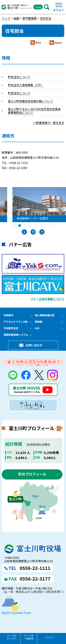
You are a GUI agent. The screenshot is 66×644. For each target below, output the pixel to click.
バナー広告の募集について (47, 299)
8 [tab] (52, 226)
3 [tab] (25, 226)
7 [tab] (46, 226)
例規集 (39, 322)
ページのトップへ (12, 637)
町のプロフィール (32, 477)
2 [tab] (20, 226)
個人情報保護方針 (45, 315)
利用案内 (8, 315)
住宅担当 (46, 18)
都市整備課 (30, 18)
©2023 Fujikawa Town (16, 616)
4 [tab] (30, 226)
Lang (38, 7)
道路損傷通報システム (16, 335)
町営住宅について (19, 93)
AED (37, 328)
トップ (6, 18)
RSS (38, 43)
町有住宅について (19, 77)
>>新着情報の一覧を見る (49, 123)
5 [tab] (36, 226)
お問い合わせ (34, 347)
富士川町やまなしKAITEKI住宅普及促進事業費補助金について (34, 111)
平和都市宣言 (11, 328)
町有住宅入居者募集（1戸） (26, 85)
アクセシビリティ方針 (16, 322)
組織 (16, 18)
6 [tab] (41, 226)
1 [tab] (15, 226)
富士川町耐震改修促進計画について (30, 101)
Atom (58, 43)
